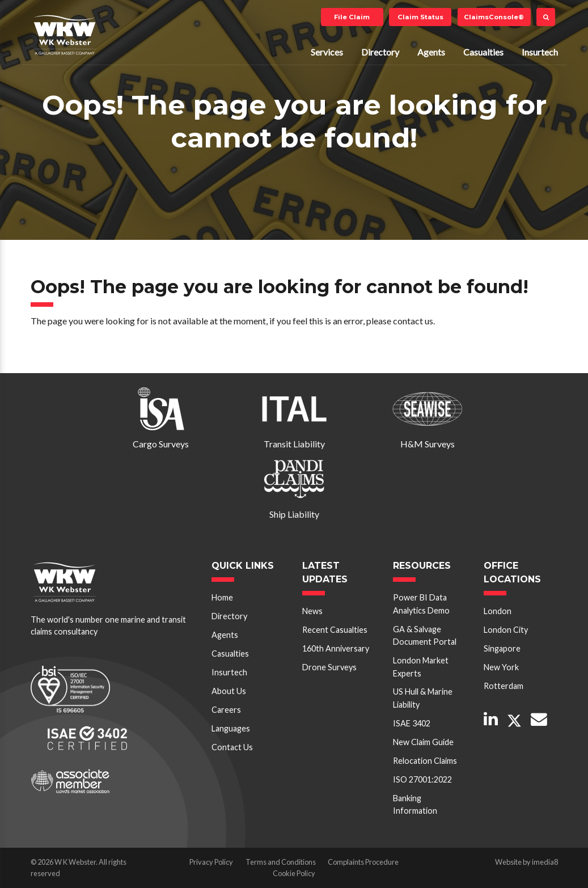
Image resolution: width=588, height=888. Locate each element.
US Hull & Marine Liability (423, 698)
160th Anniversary (336, 648)
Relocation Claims (425, 761)
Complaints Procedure (363, 862)
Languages (231, 728)
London (498, 611)
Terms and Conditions (281, 862)
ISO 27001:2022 (422, 779)
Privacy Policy (211, 862)
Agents (431, 52)
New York (501, 667)
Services (327, 52)
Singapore (502, 648)
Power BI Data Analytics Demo (421, 604)
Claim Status (420, 17)
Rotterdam (504, 686)
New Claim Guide (423, 742)
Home (222, 597)
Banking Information (415, 804)
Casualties (483, 52)
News (312, 611)
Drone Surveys (329, 667)
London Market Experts (421, 667)
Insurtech (540, 52)
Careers (226, 710)
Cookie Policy (294, 873)
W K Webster (65, 35)
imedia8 (545, 862)
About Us (229, 691)
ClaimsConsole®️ (494, 17)
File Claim (352, 17)
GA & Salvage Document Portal (425, 635)
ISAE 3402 (412, 723)
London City (506, 630)
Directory (380, 52)
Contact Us (232, 747)
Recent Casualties (335, 630)
